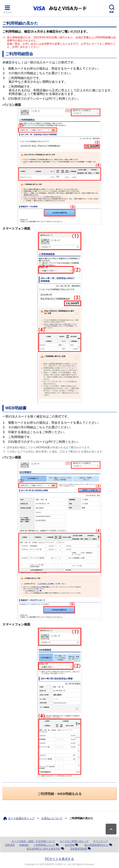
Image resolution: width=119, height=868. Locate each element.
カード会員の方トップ (21, 818)
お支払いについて (52, 818)
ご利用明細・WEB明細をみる (60, 794)
